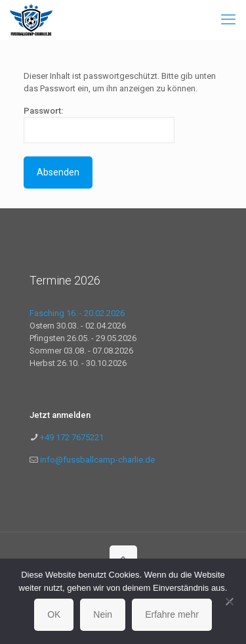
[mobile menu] (228, 20)
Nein (103, 614)
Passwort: (99, 125)
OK (54, 614)
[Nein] (230, 601)
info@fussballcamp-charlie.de (97, 460)
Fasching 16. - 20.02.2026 (77, 313)
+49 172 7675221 (71, 437)
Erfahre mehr (172, 614)
